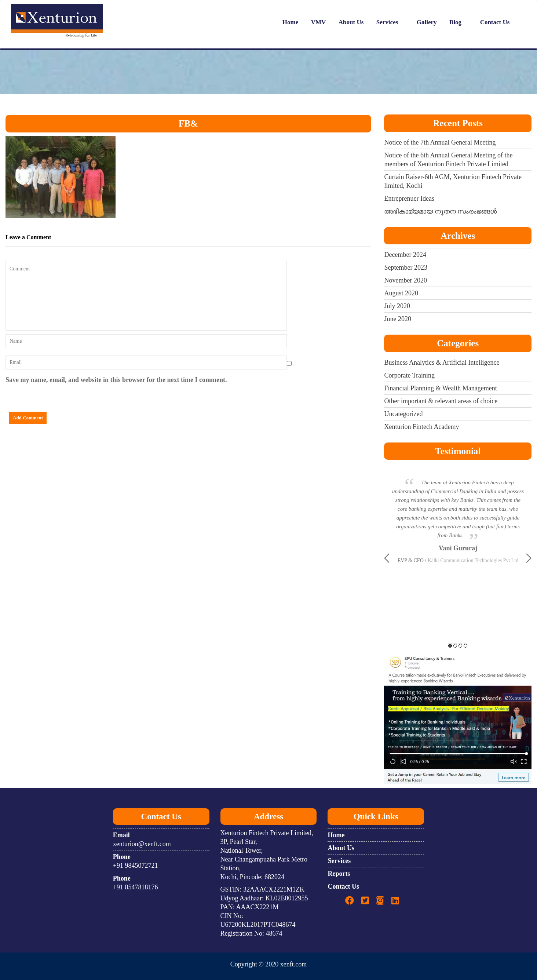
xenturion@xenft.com (142, 844)
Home (290, 22)
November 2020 (405, 280)
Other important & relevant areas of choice (441, 401)
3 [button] (460, 646)
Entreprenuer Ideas (409, 198)
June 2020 (398, 319)
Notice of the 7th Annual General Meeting (440, 142)
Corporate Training (409, 375)
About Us (351, 22)
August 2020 (401, 293)
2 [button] (455, 646)
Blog (455, 22)
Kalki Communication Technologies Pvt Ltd (473, 560)
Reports (339, 874)
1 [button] (450, 646)
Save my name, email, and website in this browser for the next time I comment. (116, 380)
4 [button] (465, 646)
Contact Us (495, 22)
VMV (319, 22)
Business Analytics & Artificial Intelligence (442, 363)
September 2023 (406, 267)
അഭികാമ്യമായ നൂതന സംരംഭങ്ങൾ (440, 211)
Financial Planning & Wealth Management (440, 388)
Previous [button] (387, 558)
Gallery (427, 22)
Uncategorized (403, 414)
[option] (458, 513)
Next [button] (529, 558)
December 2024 (405, 255)
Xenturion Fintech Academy (421, 427)
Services (387, 22)
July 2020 (397, 306)
